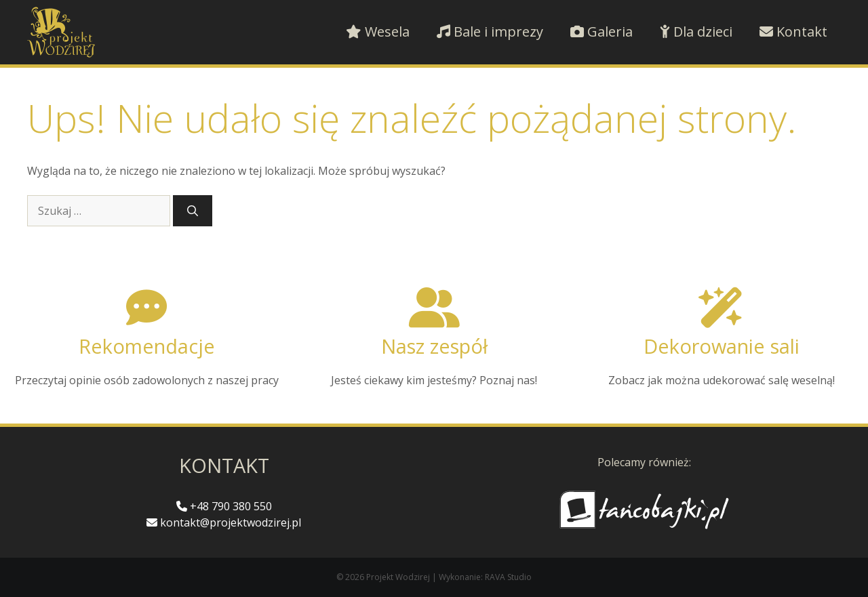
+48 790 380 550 (224, 506)
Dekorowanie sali (722, 346)
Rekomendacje (147, 346)
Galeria (601, 32)
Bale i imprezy (490, 32)
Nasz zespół (434, 346)
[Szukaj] (193, 211)
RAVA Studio (508, 577)
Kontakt (793, 32)
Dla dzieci (696, 32)
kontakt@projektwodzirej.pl (224, 522)
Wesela (378, 32)
